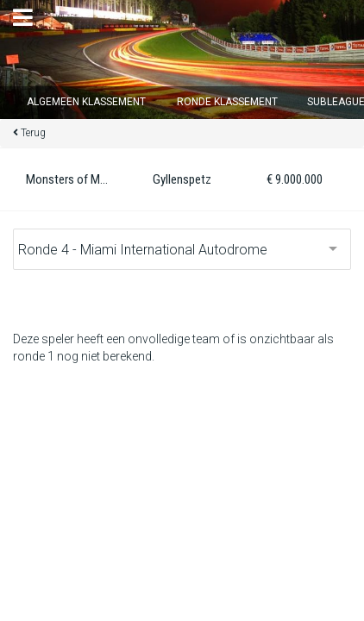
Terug (33, 133)
